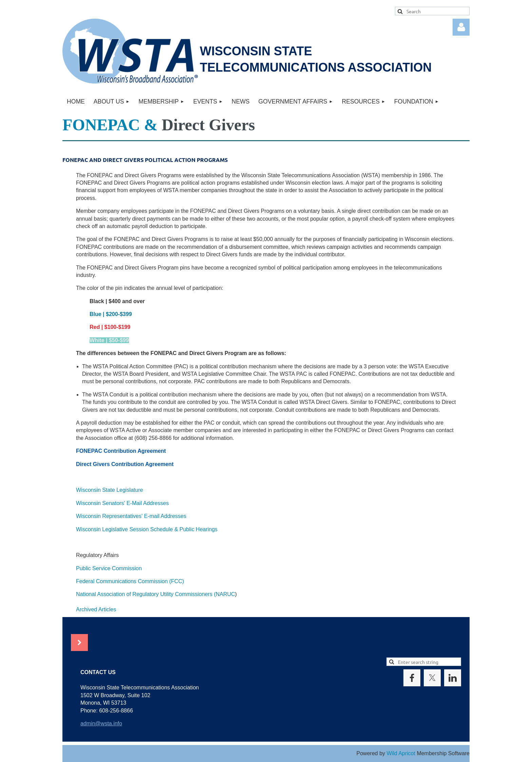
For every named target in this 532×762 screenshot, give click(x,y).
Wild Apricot (401, 753)
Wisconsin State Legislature (109, 490)
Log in (461, 27)
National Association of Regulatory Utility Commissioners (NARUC (156, 594)
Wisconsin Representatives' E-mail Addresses (131, 516)
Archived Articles (96, 609)
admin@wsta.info (101, 723)
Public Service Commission (109, 568)
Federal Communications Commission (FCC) (130, 581)
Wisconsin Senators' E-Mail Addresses (122, 503)
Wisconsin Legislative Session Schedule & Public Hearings (147, 529)
